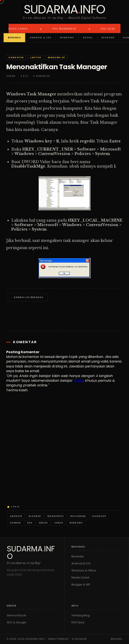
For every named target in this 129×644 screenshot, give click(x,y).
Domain (15, 523)
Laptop (36, 57)
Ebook (43, 523)
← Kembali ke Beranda (27, 297)
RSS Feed (78, 622)
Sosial (88, 38)
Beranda (14, 38)
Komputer (16, 57)
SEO (30, 523)
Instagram (78, 516)
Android (16, 516)
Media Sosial (80, 577)
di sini (78, 381)
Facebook (99, 516)
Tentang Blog (81, 615)
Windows (67, 38)
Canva (59, 523)
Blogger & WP (81, 584)
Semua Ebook (17, 615)
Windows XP (57, 57)
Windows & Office (84, 570)
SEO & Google (17, 622)
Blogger (108, 38)
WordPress (56, 516)
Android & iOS (40, 38)
